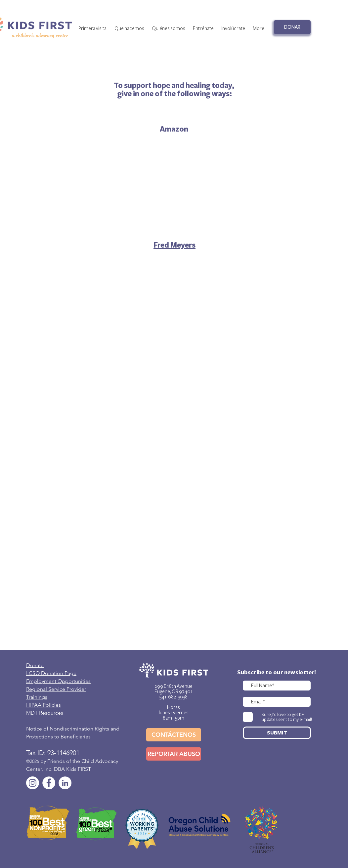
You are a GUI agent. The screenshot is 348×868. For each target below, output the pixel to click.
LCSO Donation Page (51, 673)
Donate (35, 665)
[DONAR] (292, 27)
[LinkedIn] (65, 783)
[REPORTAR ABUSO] (174, 754)
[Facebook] (49, 783)
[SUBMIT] (277, 733)
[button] (168, 28)
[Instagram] (33, 783)
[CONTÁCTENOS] (174, 735)
